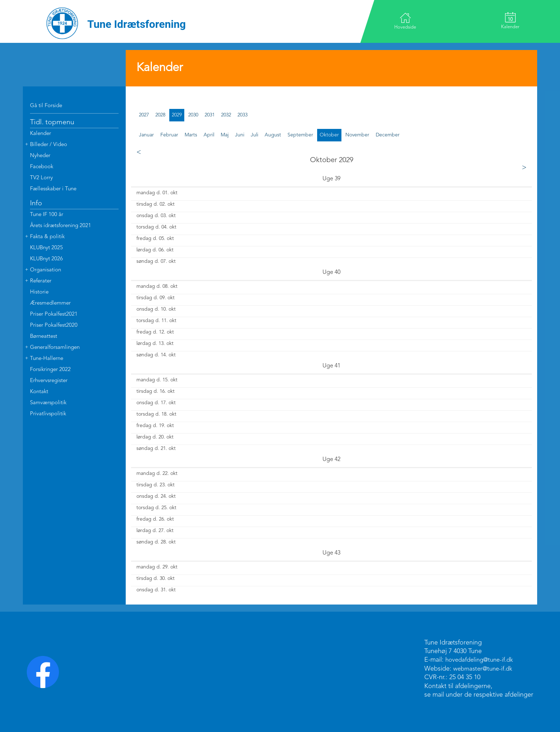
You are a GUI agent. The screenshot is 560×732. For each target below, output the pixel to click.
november (357, 135)
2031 (210, 115)
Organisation (46, 270)
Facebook (42, 167)
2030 (193, 115)
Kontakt (39, 392)
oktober (329, 135)
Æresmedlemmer (50, 303)
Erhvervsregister (49, 381)
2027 (144, 115)
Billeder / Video (49, 145)
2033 (242, 115)
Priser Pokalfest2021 (54, 314)
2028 (160, 115)
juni (240, 135)
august (273, 135)
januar (146, 135)
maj (225, 135)
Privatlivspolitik (48, 414)
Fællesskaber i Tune (53, 189)
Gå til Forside (46, 106)
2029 (177, 115)
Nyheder (40, 156)
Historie (39, 292)
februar (169, 135)
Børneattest (44, 337)
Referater (41, 281)
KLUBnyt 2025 (46, 248)
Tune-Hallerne (47, 359)
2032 (226, 115)
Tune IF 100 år (47, 215)
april (209, 135)
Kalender (509, 21)
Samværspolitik (48, 403)
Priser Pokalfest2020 (54, 325)
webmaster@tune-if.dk (485, 669)
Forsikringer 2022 (50, 370)
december (388, 135)
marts (191, 135)
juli (254, 135)
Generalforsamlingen (55, 348)
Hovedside (406, 21)
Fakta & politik (47, 237)
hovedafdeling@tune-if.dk (482, 660)
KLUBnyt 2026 (46, 259)
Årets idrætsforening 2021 (61, 226)
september (300, 135)
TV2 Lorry (41, 178)
